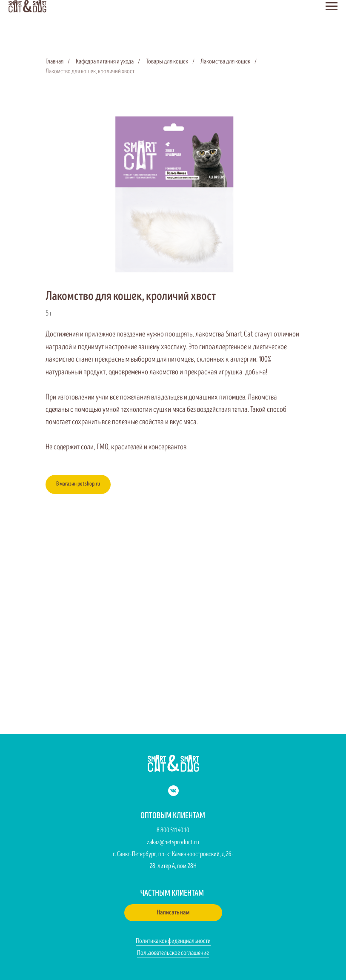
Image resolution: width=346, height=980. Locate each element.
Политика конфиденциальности (173, 941)
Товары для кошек (167, 62)
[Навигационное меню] (332, 6)
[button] (173, 913)
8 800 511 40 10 (173, 830)
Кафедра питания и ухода (105, 62)
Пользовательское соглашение (173, 953)
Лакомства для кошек (225, 62)
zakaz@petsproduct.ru (173, 842)
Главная (54, 62)
